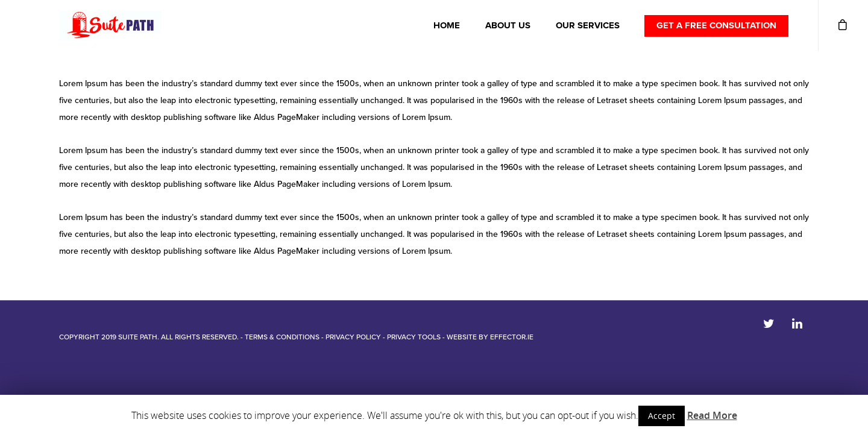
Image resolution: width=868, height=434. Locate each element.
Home (447, 25)
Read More (712, 415)
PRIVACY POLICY (353, 337)
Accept (662, 416)
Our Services (588, 25)
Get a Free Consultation (716, 25)
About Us (508, 25)
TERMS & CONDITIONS (282, 337)
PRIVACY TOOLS (414, 337)
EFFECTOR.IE (512, 337)
